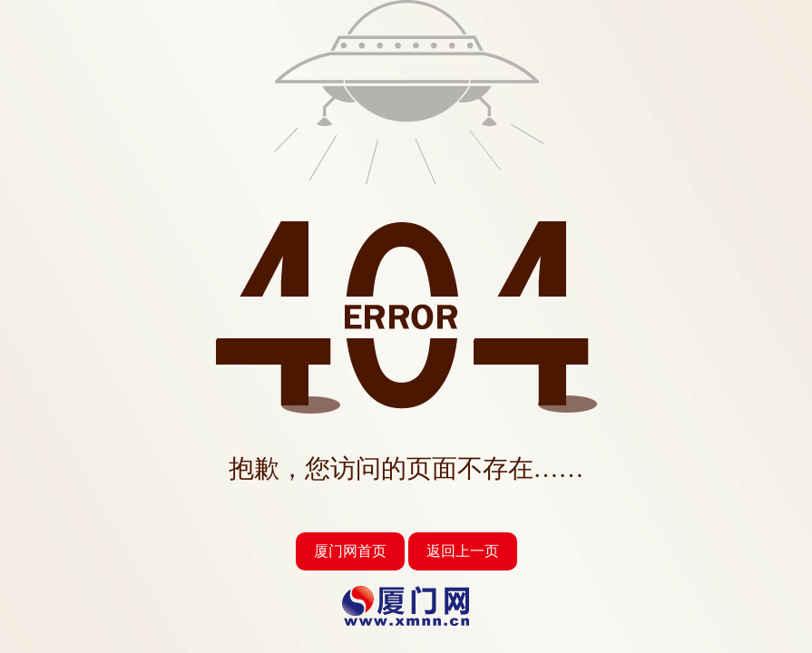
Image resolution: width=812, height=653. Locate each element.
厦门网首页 (350, 551)
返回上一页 (463, 551)
